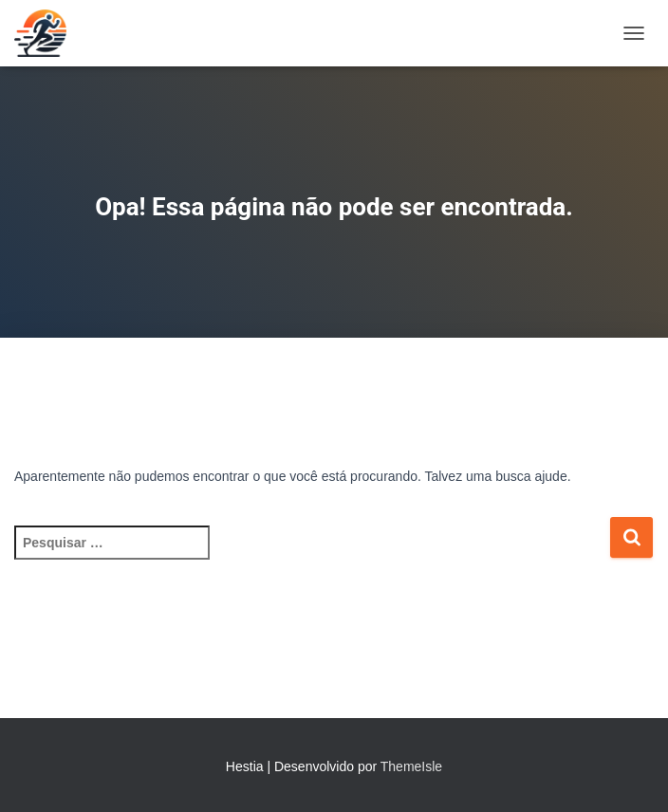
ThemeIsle (411, 766)
